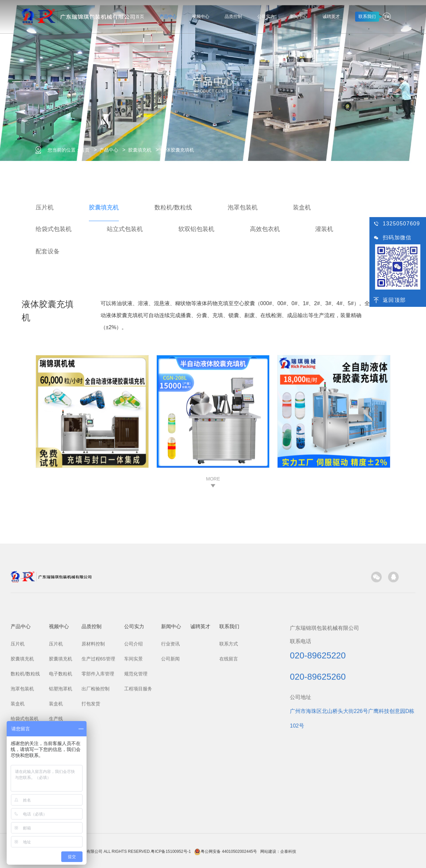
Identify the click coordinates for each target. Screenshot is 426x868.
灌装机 (324, 229)
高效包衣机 (265, 229)
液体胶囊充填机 (178, 150)
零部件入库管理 (98, 806)
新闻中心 (299, 16)
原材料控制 (93, 776)
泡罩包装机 (243, 207)
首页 (140, 16)
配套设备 (48, 263)
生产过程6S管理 (98, 791)
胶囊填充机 (140, 150)
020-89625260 (318, 809)
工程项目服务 (138, 821)
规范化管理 (136, 806)
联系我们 (229, 759)
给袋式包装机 (54, 229)
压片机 (45, 207)
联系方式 (229, 776)
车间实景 (133, 791)
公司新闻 (170, 791)
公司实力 (266, 16)
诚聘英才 (331, 16)
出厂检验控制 (96, 821)
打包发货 (91, 836)
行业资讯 (170, 776)
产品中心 (168, 16)
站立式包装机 (125, 229)
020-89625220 (318, 788)
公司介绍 (133, 776)
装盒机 (302, 207)
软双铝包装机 (196, 229)
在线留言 (229, 791)
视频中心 (201, 16)
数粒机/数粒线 (173, 207)
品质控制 (233, 16)
